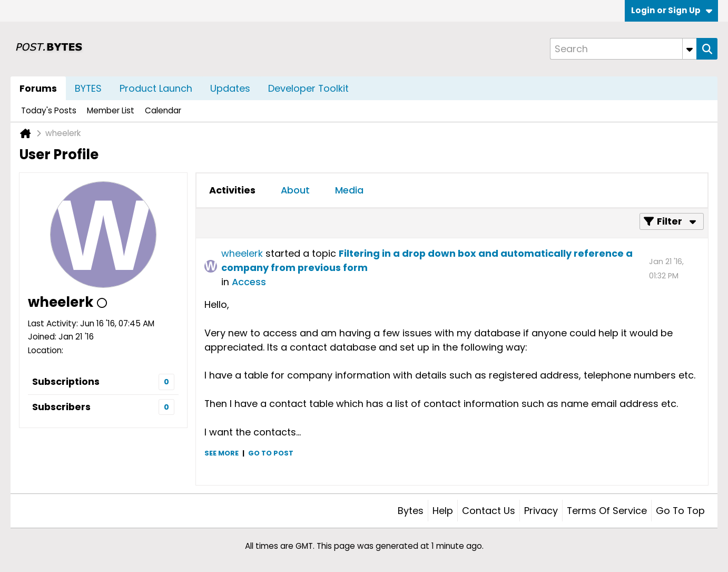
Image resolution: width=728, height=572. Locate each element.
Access (249, 282)
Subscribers (61, 407)
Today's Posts (49, 110)
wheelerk (242, 253)
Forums (38, 88)
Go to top (680, 511)
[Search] (623, 49)
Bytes (411, 511)
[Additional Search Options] (690, 49)
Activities (232, 190)
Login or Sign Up (672, 10)
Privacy (541, 511)
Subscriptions (66, 381)
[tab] (232, 190)
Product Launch (156, 88)
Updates (230, 88)
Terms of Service (607, 511)
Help (443, 511)
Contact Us (489, 511)
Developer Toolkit (308, 88)
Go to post (271, 453)
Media (349, 190)
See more (222, 453)
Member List (111, 110)
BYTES (88, 88)
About (295, 190)
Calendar (163, 110)
